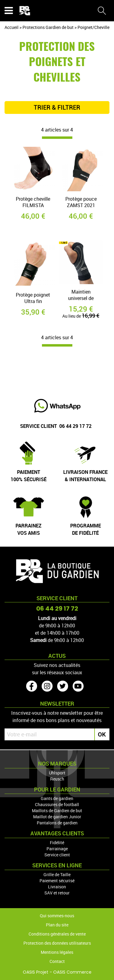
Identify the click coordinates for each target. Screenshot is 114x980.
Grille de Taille (57, 874)
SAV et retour (57, 893)
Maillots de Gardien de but (57, 811)
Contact (57, 961)
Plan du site (57, 925)
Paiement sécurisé (57, 881)
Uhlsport (57, 773)
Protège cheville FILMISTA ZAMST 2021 (33, 203)
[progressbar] (57, 138)
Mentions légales (57, 952)
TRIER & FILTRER (57, 108)
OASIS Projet (36, 972)
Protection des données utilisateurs (57, 943)
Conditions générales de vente (57, 934)
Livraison (57, 887)
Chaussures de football (57, 804)
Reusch (57, 779)
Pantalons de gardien (57, 823)
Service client (57, 855)
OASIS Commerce (72, 972)
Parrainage (57, 849)
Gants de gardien (57, 798)
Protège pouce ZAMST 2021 (81, 202)
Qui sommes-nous (57, 916)
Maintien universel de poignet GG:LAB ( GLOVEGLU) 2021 (81, 296)
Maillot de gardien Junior (57, 817)
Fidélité (57, 843)
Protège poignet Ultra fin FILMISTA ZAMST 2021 (33, 299)
